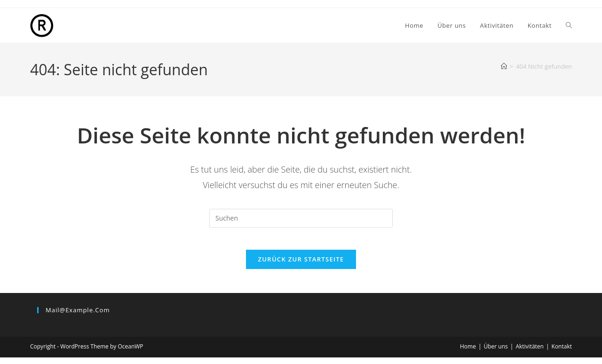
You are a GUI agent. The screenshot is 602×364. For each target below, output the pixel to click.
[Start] (504, 66)
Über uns (496, 353)
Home (468, 353)
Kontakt (562, 353)
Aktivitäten (530, 353)
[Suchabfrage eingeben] (301, 218)
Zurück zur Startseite (301, 266)
